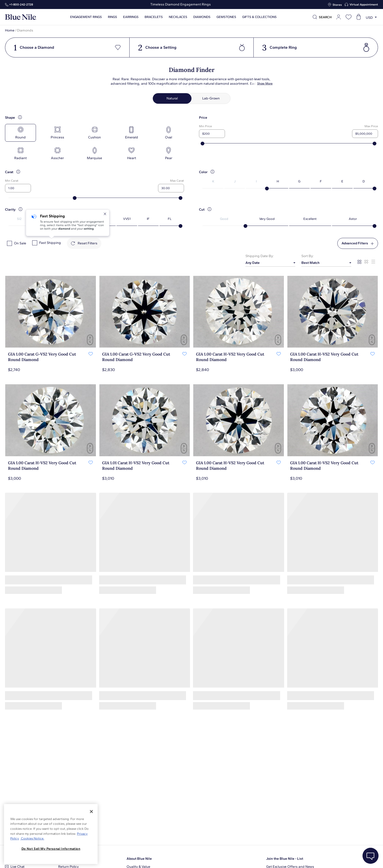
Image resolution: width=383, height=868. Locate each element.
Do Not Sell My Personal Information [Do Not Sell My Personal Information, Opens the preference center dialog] (51, 849)
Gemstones (226, 17)
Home (10, 30)
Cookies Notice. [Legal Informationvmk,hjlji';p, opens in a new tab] (32, 838)
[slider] (203, 144)
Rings (112, 17)
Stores (337, 5)
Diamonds (202, 17)
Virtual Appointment (364, 4)
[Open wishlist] (349, 17)
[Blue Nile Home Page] (21, 17)
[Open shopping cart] (359, 17)
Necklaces (178, 17)
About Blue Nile (139, 859)
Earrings (131, 17)
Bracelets (154, 17)
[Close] (91, 812)
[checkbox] (9, 243)
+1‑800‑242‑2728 (21, 4)
